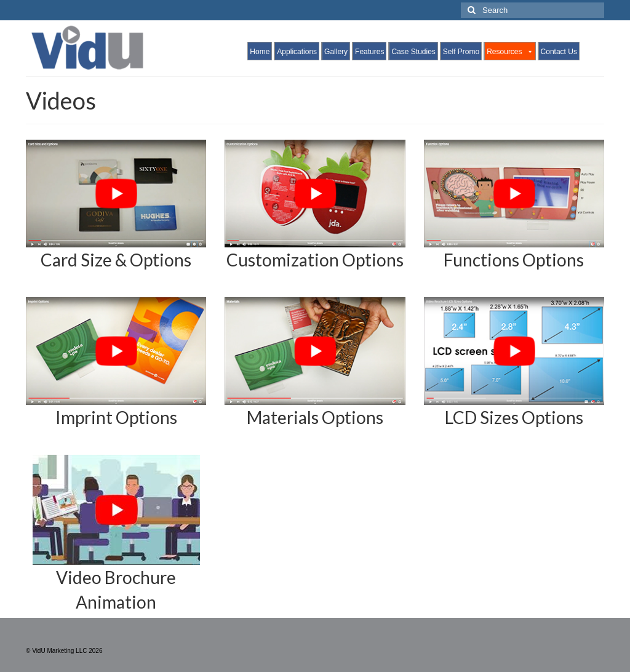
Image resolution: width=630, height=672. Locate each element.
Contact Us (559, 52)
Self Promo (461, 52)
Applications (297, 52)
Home (260, 52)
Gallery (336, 52)
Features (369, 52)
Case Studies (413, 52)
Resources (510, 52)
